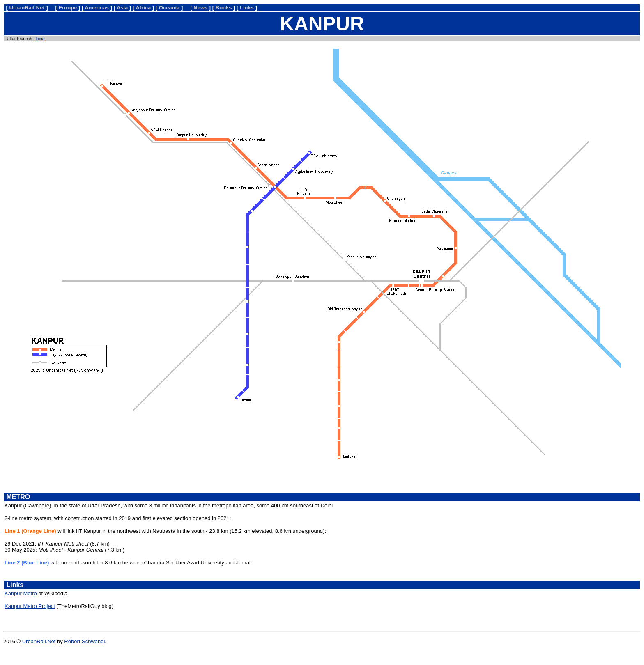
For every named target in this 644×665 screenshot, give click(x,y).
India (40, 39)
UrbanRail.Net (39, 641)
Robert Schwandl (84, 641)
